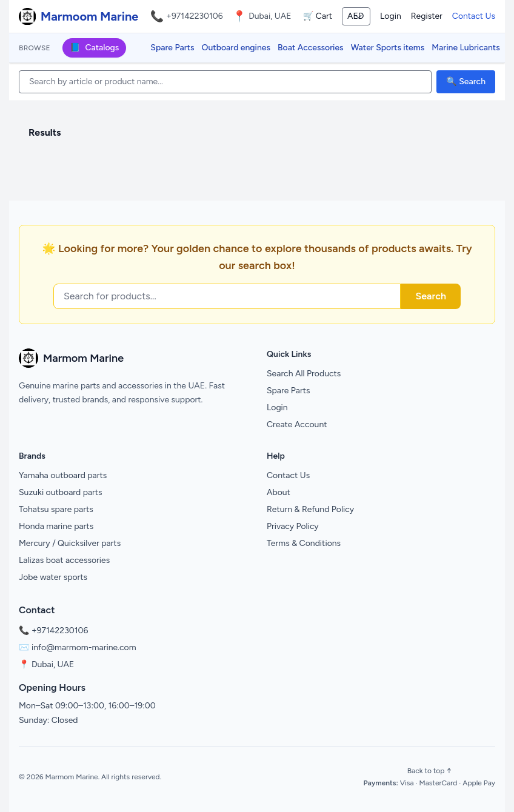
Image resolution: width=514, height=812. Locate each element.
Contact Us (474, 16)
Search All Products (304, 374)
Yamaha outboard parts (63, 475)
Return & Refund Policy (310, 509)
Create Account (297, 424)
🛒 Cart (318, 16)
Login (391, 16)
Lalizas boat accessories (64, 560)
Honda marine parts (56, 526)
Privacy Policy (293, 526)
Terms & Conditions (304, 543)
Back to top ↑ (429, 771)
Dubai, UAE (53, 664)
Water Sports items (388, 48)
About (279, 492)
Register (427, 16)
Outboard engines (236, 48)
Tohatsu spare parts (56, 509)
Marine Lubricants (466, 48)
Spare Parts (172, 48)
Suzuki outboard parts (61, 492)
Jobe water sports (53, 577)
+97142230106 (195, 16)
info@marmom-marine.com (84, 647)
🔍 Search (466, 82)
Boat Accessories (311, 48)
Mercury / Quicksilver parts (70, 543)
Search (431, 296)
